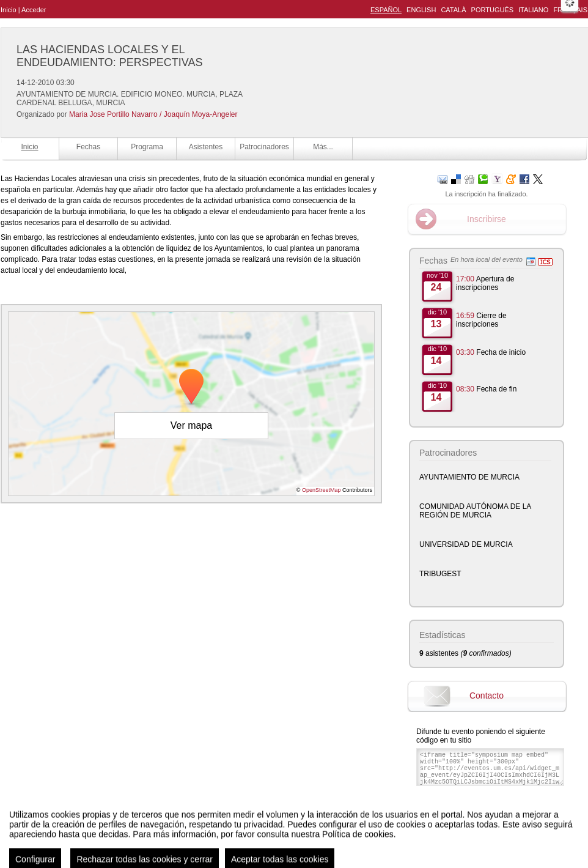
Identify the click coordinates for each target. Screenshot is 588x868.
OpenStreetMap (322, 490)
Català (453, 10)
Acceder (34, 10)
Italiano (533, 10)
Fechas (88, 147)
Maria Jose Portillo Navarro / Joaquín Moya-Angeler (153, 114)
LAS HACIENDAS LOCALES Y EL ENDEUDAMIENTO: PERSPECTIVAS (109, 56)
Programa (147, 147)
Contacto (487, 696)
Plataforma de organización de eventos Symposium (300, 846)
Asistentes (206, 147)
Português (492, 10)
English (421, 10)
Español (386, 10)
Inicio (9, 10)
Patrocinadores (264, 147)
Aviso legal (173, 846)
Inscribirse (487, 219)
